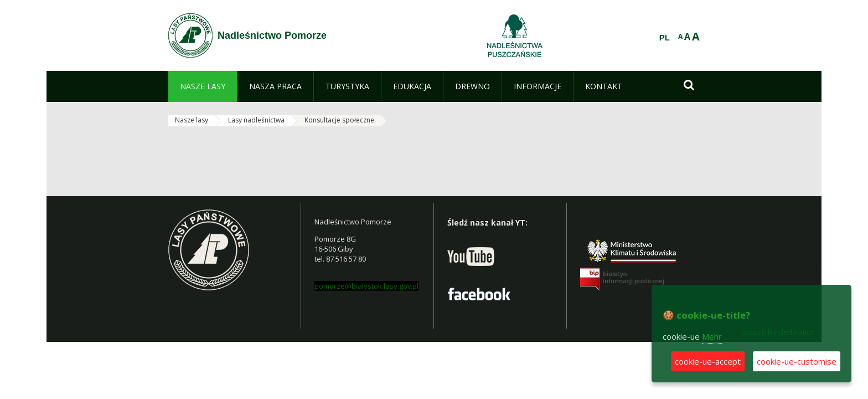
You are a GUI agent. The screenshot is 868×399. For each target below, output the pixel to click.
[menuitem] (203, 86)
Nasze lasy (192, 120)
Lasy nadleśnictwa (256, 120)
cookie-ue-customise (797, 361)
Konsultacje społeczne (339, 120)
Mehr (712, 336)
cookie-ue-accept (708, 361)
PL (665, 38)
